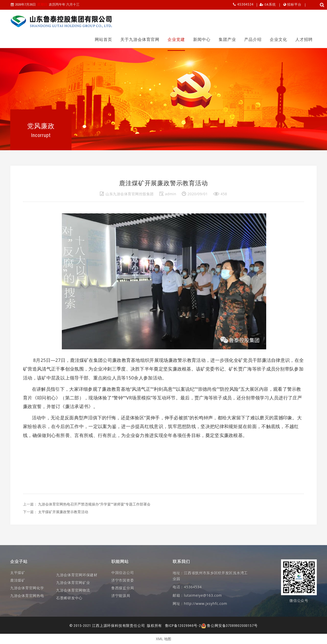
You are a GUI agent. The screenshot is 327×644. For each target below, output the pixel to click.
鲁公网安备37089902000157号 (229, 626)
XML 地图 (163, 639)
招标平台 (294, 5)
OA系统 (270, 5)
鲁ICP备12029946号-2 (183, 626)
